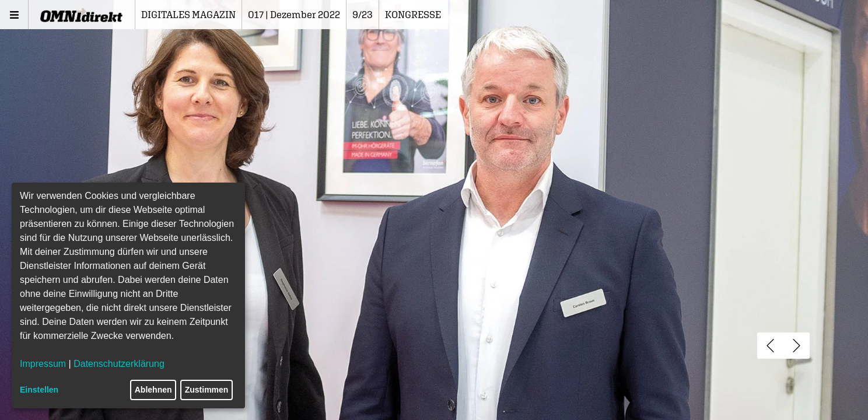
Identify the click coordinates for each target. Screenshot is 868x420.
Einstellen (39, 390)
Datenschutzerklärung (119, 364)
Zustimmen (207, 390)
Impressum (43, 364)
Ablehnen (153, 390)
